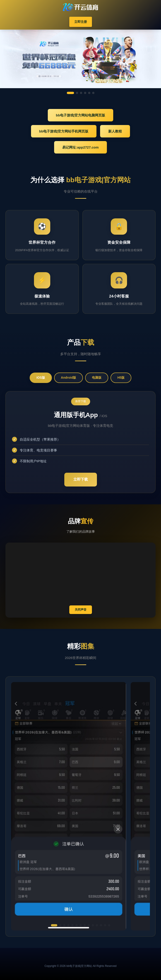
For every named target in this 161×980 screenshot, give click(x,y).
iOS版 (41, 378)
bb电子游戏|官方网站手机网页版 (64, 131)
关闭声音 (81, 610)
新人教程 (115, 131)
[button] (54, 925)
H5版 (121, 378)
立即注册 (81, 22)
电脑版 (97, 378)
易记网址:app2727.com (80, 147)
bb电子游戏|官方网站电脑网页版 (81, 115)
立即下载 (81, 479)
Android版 (69, 378)
